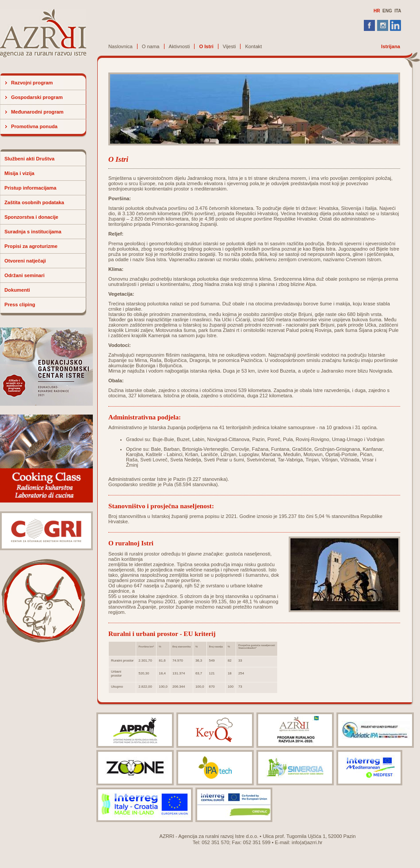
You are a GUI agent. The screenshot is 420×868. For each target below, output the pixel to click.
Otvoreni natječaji (25, 261)
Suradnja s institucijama (33, 232)
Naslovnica (120, 46)
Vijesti (229, 46)
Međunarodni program (37, 112)
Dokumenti (17, 290)
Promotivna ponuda (34, 126)
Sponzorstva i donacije (31, 217)
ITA (398, 11)
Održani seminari (25, 275)
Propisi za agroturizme (31, 246)
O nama (151, 46)
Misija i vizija (19, 173)
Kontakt (253, 46)
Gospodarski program (37, 97)
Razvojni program (32, 83)
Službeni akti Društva (29, 159)
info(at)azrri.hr (307, 842)
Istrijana (391, 46)
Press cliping (20, 305)
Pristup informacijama (31, 188)
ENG (387, 11)
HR (377, 11)
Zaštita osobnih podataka (34, 202)
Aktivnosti (179, 46)
